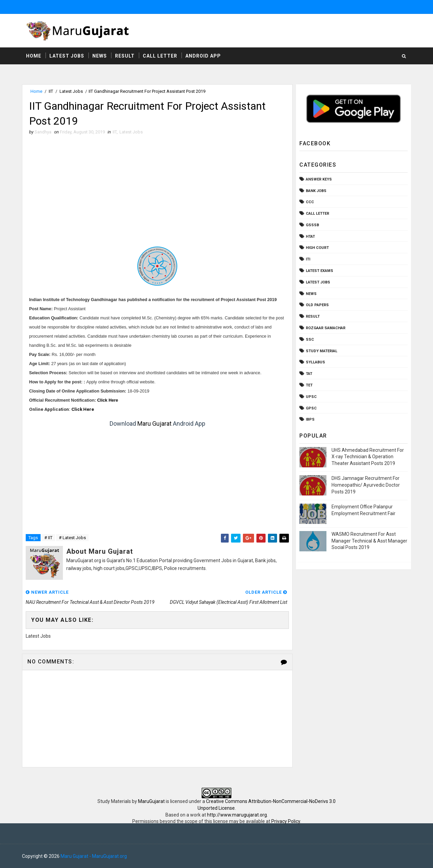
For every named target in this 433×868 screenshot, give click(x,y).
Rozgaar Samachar (326, 328)
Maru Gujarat (154, 424)
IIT (51, 91)
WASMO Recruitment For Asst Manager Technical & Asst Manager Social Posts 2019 (369, 541)
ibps (310, 419)
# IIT (48, 538)
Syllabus (315, 362)
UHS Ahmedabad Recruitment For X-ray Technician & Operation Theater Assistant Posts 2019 (368, 457)
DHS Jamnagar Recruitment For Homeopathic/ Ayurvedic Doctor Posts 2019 (366, 485)
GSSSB (312, 225)
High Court (317, 248)
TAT (309, 374)
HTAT (310, 237)
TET (309, 385)
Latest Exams (320, 271)
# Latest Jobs (72, 538)
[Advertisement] (157, 190)
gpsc (311, 408)
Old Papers (317, 305)
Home (34, 56)
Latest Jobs (67, 56)
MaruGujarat (151, 801)
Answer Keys (319, 179)
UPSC (311, 397)
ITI (308, 259)
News (100, 56)
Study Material (322, 351)
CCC (310, 202)
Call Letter (160, 56)
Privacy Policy (286, 821)
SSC (310, 340)
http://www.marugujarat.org (237, 815)
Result (125, 56)
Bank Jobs (316, 191)
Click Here (108, 400)
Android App (203, 56)
